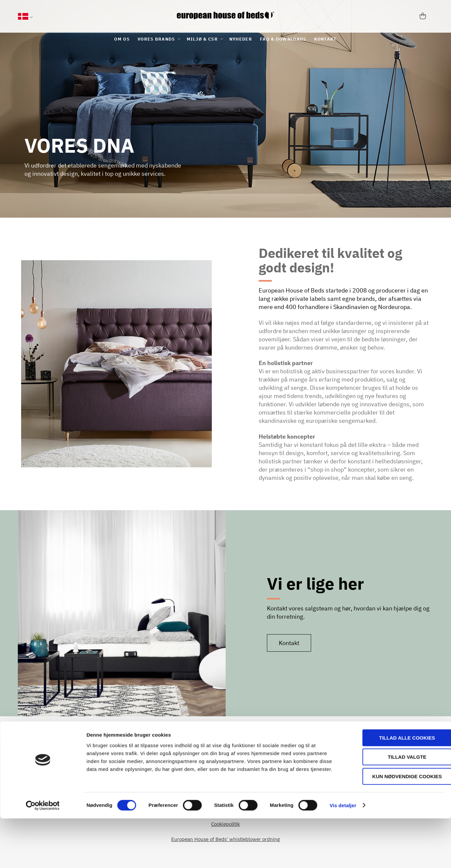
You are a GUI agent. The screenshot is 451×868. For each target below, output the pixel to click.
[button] (25, 17)
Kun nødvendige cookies (396, 826)
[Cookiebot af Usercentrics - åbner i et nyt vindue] (43, 855)
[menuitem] (122, 39)
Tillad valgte (396, 807)
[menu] (226, 39)
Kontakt (289, 643)
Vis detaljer (343, 855)
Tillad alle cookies (396, 787)
